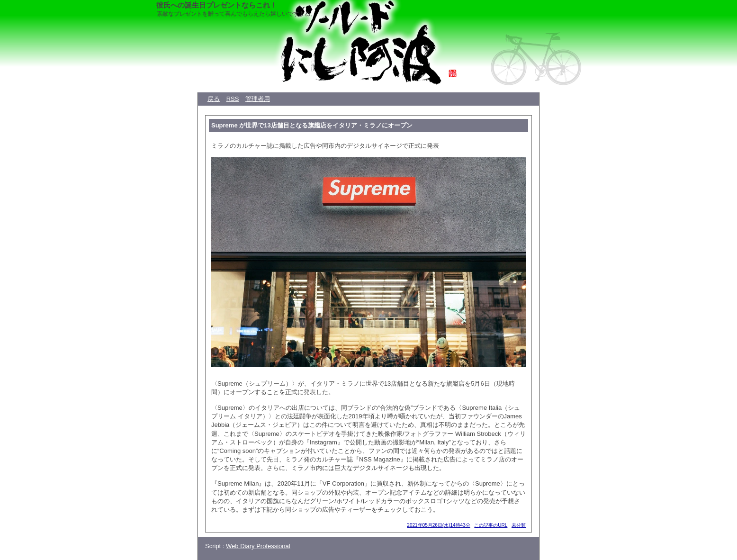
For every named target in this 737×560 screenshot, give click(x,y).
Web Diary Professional (258, 546)
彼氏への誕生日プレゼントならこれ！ (217, 5)
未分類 (519, 525)
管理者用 (258, 99)
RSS (233, 99)
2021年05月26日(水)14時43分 (438, 525)
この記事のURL (491, 525)
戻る (214, 99)
